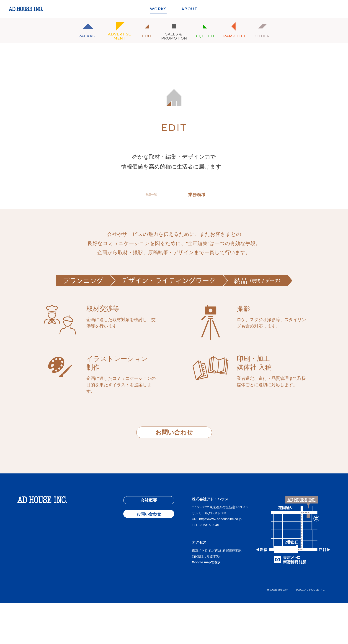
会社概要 (149, 542)
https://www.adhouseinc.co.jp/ (221, 560)
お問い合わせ (174, 432)
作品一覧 (151, 195)
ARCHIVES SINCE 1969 (308, 9)
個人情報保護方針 (278, 631)
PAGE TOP (174, 491)
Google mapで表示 (206, 603)
